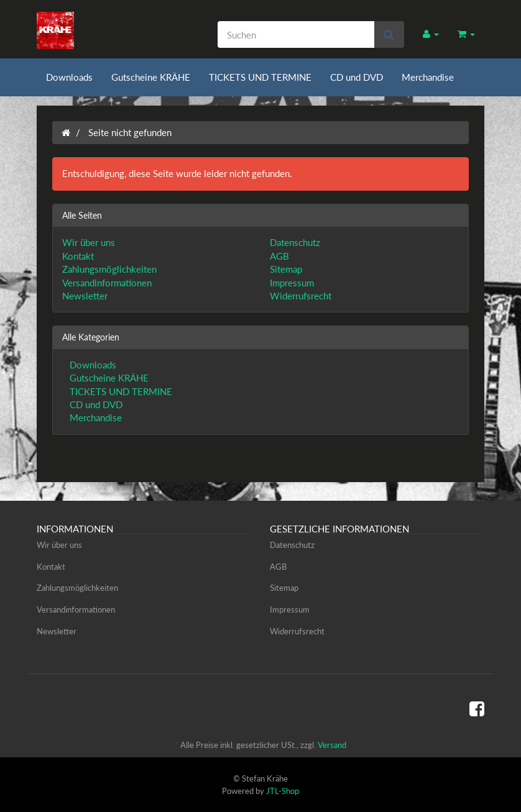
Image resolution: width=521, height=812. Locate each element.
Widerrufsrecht (301, 296)
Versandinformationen (107, 283)
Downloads (69, 77)
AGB (279, 256)
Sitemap (286, 269)
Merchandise (428, 77)
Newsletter (85, 296)
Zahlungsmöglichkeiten (109, 269)
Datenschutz (295, 242)
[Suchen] (296, 34)
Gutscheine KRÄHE (151, 77)
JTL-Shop (283, 791)
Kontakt (78, 256)
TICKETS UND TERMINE (260, 77)
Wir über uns (89, 242)
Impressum (292, 283)
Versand (332, 745)
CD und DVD (357, 77)
